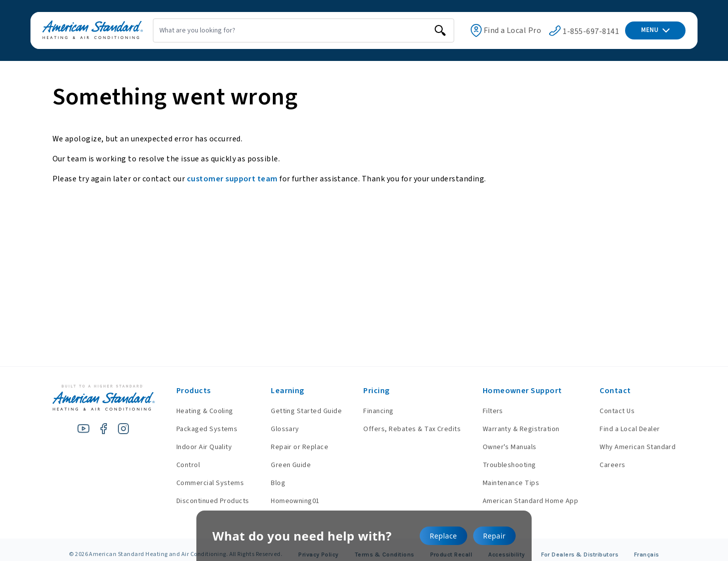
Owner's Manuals (507, 447)
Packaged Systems (197, 429)
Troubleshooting (507, 465)
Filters (490, 411)
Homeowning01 (288, 501)
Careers (612, 465)
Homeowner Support (520, 391)
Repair (494, 536)
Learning (280, 391)
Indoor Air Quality (194, 447)
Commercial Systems (200, 483)
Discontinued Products (203, 501)
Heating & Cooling (195, 411)
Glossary (278, 429)
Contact (615, 391)
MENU (655, 30)
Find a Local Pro (497, 30)
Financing (373, 411)
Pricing (371, 391)
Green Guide (283, 465)
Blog (271, 483)
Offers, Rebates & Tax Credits (407, 429)
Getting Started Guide (299, 411)
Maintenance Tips (509, 483)
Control (178, 465)
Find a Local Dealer (630, 429)
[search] (416, 30)
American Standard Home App (528, 501)
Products (184, 391)
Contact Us (617, 411)
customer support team (232, 179)
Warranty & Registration (519, 429)
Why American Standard (638, 447)
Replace (443, 536)
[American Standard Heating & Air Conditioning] (81, 31)
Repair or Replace (292, 447)
